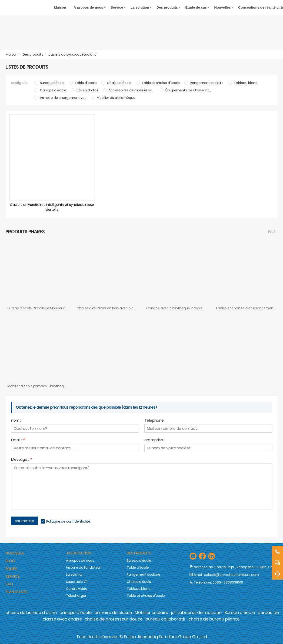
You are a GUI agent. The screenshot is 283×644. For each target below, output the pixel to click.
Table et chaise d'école (146, 596)
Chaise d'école (139, 582)
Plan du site (17, 592)
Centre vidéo (77, 589)
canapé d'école (76, 612)
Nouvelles (15, 553)
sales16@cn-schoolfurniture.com (231, 575)
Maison (12, 54)
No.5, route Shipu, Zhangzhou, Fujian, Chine (243, 567)
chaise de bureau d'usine (31, 612)
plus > (273, 232)
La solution (75, 574)
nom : (16, 421)
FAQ (9, 584)
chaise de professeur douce (114, 619)
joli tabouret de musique (196, 612)
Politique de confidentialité (68, 521)
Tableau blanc (139, 589)
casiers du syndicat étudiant (72, 54)
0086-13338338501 (228, 582)
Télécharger (76, 596)
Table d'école (138, 567)
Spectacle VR (77, 582)
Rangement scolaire (143, 574)
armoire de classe (113, 612)
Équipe (11, 569)
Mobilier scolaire (151, 612)
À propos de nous (80, 561)
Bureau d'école (139, 561)
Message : (21, 460)
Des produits (33, 54)
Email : (18, 440)
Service (13, 576)
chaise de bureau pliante (214, 619)
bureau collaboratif (165, 619)
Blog (10, 561)
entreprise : (155, 440)
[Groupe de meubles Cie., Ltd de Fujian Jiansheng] (28, 7)
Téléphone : (155, 421)
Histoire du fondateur (83, 567)
